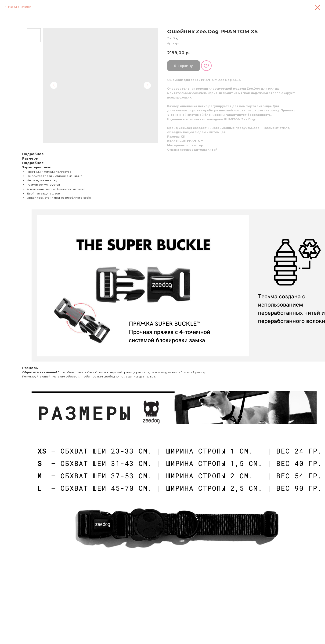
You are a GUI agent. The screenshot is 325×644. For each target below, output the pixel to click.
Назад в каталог (20, 7)
